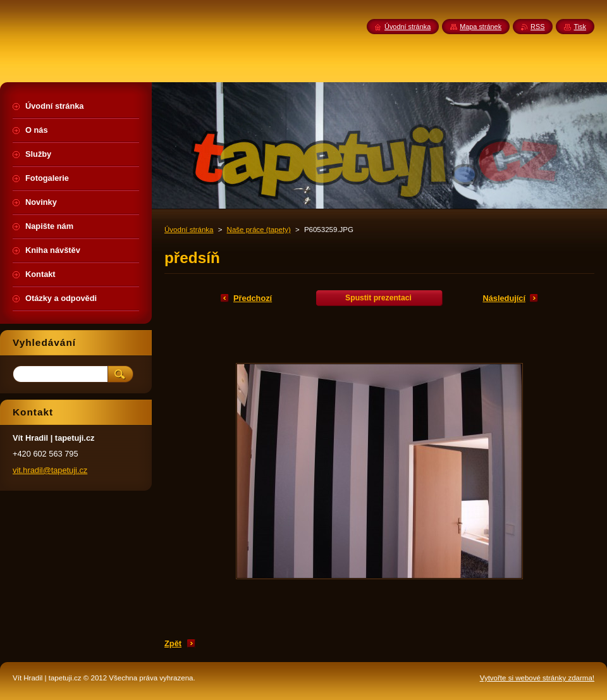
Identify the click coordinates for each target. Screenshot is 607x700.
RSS (537, 27)
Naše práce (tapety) (259, 230)
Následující (504, 298)
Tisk (580, 27)
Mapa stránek (481, 27)
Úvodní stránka (189, 230)
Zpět (173, 643)
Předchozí (253, 298)
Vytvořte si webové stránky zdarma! (537, 678)
